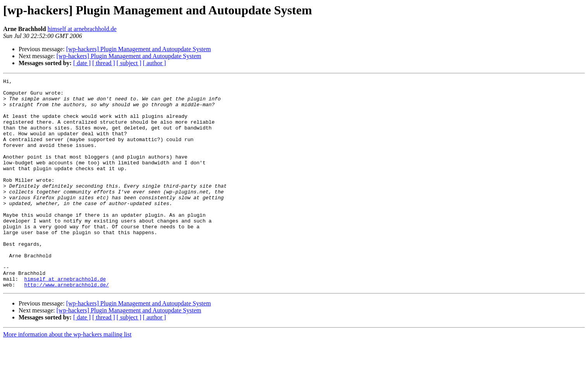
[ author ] (155, 63)
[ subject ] (129, 63)
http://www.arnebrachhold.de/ (67, 326)
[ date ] (82, 63)
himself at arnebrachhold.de (82, 29)
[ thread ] (104, 63)
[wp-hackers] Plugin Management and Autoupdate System (139, 49)
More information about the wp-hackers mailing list (67, 376)
